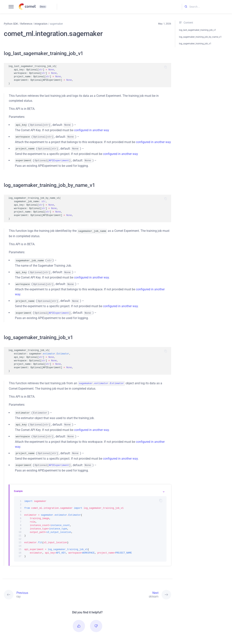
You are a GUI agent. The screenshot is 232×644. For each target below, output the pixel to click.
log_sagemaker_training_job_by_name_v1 (200, 37)
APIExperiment (59, 159)
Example (18, 485)
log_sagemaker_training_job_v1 (195, 44)
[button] (79, 620)
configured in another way (92, 130)
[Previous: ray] (46, 589)
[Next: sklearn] (129, 589)
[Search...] (207, 7)
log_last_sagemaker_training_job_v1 (198, 30)
